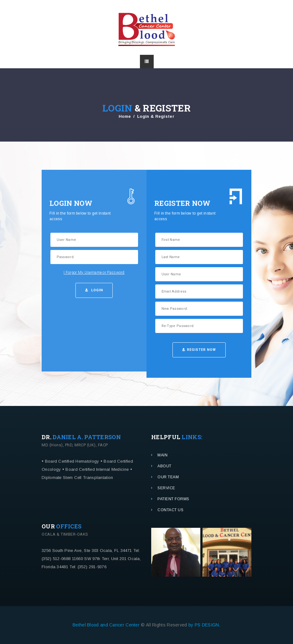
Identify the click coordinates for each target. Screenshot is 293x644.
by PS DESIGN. (204, 625)
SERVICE (166, 488)
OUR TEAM (168, 477)
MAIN (162, 455)
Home (125, 116)
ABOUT (164, 466)
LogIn (94, 290)
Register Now (199, 350)
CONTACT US (170, 510)
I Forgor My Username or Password (94, 273)
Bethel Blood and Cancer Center (107, 625)
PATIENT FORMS (173, 499)
